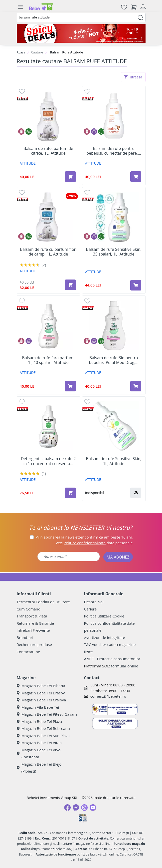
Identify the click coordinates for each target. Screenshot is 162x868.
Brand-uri (25, 637)
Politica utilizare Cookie (104, 616)
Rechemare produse (34, 644)
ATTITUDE (28, 163)
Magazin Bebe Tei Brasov (41, 693)
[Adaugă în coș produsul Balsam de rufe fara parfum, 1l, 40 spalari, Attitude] (70, 386)
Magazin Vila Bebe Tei (38, 707)
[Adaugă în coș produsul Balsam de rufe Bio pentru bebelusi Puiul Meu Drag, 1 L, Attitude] (136, 386)
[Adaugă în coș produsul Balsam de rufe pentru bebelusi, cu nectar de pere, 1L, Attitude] (136, 177)
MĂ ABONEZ (118, 557)
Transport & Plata (32, 616)
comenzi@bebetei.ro (108, 696)
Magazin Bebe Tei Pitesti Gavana (47, 714)
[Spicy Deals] (81, 33)
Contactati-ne (28, 652)
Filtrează (133, 77)
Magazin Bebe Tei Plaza (39, 721)
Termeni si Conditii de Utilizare (43, 602)
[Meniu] (21, 7)
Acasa (21, 52)
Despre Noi (94, 602)
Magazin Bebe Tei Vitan (39, 743)
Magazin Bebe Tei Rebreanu (43, 728)
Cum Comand (29, 609)
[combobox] (81, 17)
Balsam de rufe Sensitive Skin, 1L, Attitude (114, 461)
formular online (125, 666)
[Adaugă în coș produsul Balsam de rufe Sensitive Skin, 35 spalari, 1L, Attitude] (136, 285)
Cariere (90, 609)
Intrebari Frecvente (33, 630)
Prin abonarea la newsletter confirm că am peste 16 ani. (84, 537)
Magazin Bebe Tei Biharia (41, 686)
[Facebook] (67, 808)
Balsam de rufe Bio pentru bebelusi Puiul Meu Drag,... (114, 360)
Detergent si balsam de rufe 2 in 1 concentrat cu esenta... (48, 461)
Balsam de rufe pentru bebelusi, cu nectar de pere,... (114, 151)
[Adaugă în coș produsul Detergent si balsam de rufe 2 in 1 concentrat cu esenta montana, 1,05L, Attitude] (70, 493)
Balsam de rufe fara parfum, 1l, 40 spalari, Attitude (48, 360)
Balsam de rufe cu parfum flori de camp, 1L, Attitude (48, 252)
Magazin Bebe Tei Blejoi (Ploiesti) (40, 768)
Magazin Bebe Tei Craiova (41, 700)
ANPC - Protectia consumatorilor (112, 659)
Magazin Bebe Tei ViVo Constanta (39, 753)
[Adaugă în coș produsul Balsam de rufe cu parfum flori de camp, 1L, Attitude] (70, 285)
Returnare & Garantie (35, 623)
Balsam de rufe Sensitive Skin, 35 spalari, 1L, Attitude (114, 252)
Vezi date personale (94, 543)
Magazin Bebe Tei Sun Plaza (43, 736)
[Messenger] (76, 808)
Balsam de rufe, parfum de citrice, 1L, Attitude (48, 151)
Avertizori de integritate (105, 637)
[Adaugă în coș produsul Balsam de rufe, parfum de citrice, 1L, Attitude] (70, 177)
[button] (136, 493)
